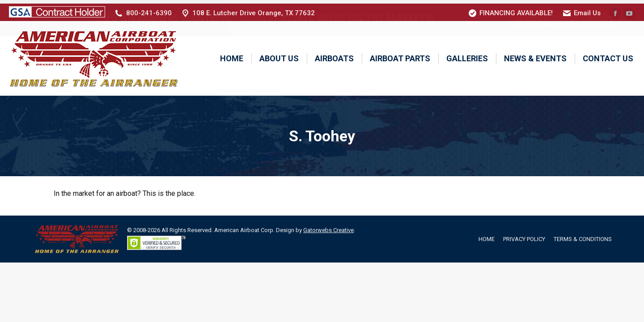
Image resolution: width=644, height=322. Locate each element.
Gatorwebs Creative (328, 227)
